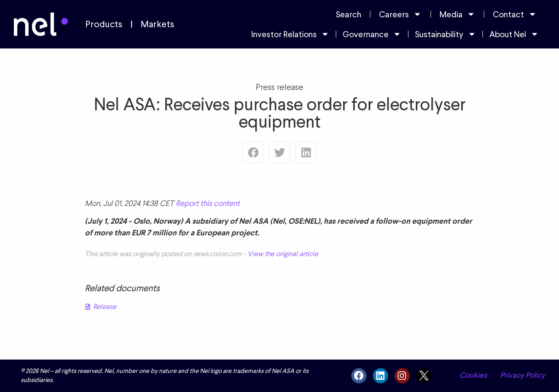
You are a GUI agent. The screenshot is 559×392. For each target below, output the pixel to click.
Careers (400, 14)
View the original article (283, 254)
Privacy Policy (523, 375)
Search (349, 14)
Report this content (208, 203)
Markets (157, 24)
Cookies (473, 375)
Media (457, 14)
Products (104, 24)
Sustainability (445, 34)
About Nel (514, 34)
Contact (515, 14)
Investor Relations (290, 34)
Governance (372, 34)
